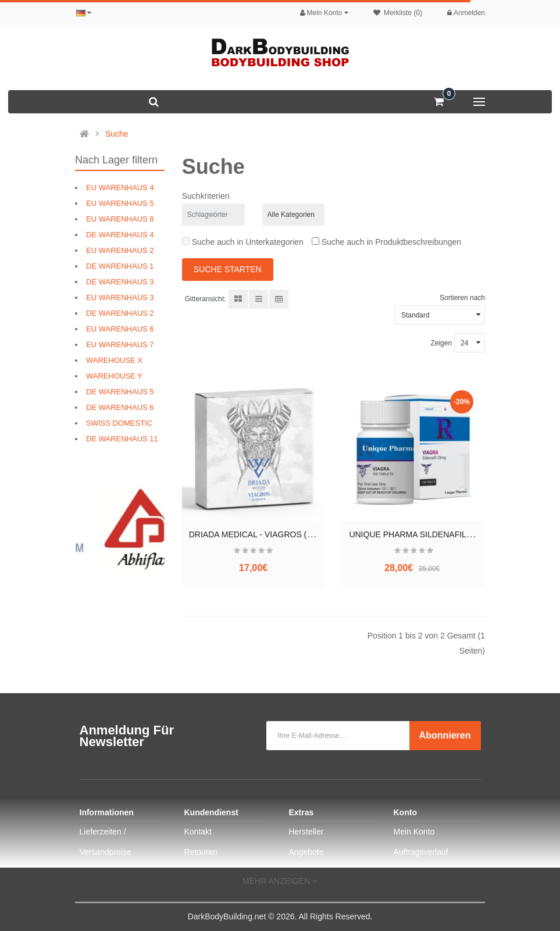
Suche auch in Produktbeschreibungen (386, 242)
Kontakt (198, 832)
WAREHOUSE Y (114, 376)
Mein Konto (414, 832)
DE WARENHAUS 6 (120, 407)
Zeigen (441, 343)
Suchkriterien (206, 196)
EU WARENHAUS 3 (120, 297)
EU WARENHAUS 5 (120, 203)
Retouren (201, 852)
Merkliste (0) (398, 13)
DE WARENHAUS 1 (120, 266)
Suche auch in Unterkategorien (243, 242)
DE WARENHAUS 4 (120, 235)
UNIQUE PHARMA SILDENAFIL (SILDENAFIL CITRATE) (453, 534)
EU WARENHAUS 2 (120, 250)
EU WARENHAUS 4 (120, 188)
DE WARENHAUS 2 (120, 313)
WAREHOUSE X (114, 360)
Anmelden (466, 13)
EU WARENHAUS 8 (120, 219)
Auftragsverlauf (421, 852)
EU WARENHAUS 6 (120, 329)
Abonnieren (445, 735)
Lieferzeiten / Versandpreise (106, 842)
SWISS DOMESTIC (119, 423)
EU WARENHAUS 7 (120, 345)
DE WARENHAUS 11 (122, 439)
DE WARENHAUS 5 (120, 392)
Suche (117, 134)
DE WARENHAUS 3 (120, 282)
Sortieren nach (462, 298)
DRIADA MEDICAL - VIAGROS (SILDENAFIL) (272, 534)
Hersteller (306, 832)
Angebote (306, 852)
